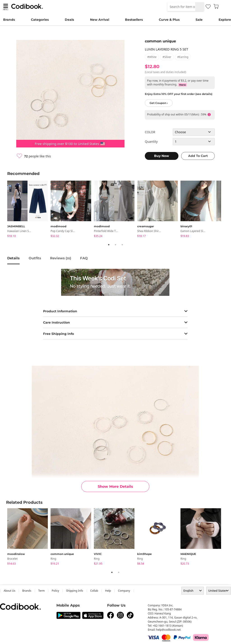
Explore (225, 20)
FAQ (84, 258)
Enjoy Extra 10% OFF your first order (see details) (179, 94)
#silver (167, 57)
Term (42, 591)
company (124, 591)
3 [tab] (122, 245)
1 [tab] (109, 245)
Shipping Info (75, 591)
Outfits (35, 258)
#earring (183, 57)
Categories (40, 20)
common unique (160, 41)
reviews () (61, 258)
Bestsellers (134, 20)
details (13, 258)
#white (152, 57)
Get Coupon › (159, 103)
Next (227, 210)
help (108, 591)
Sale (199, 20)
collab (94, 591)
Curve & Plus (169, 20)
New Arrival (100, 20)
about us (9, 591)
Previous (4, 210)
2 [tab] (115, 245)
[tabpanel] (29, 210)
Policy (55, 591)
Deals (69, 20)
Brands (9, 20)
